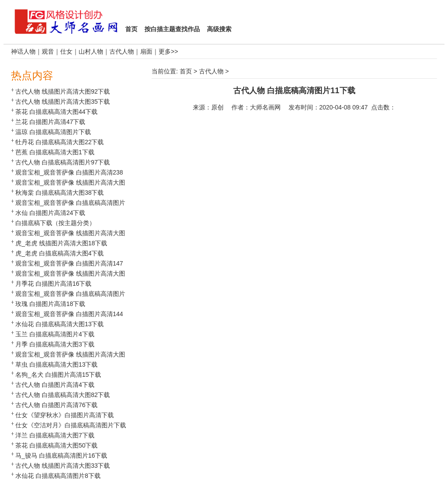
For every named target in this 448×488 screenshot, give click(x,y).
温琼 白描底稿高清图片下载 (53, 132)
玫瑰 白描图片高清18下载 (50, 304)
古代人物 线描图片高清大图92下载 (63, 91)
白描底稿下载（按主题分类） (55, 223)
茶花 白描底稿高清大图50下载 (56, 445)
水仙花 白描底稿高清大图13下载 (60, 324)
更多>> (168, 51)
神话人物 (23, 51)
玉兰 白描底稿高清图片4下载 (55, 334)
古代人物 (122, 51)
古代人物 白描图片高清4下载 (55, 385)
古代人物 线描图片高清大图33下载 (63, 466)
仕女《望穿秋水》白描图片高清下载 (65, 415)
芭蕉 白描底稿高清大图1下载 (55, 152)
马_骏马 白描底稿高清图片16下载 (61, 455)
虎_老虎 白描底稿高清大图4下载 (60, 253)
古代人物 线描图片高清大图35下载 (63, 102)
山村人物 (91, 51)
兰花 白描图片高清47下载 (50, 122)
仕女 (66, 51)
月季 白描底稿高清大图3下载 (55, 344)
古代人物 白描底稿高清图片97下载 (63, 162)
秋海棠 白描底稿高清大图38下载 (60, 193)
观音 (48, 51)
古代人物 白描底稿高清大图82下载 (63, 395)
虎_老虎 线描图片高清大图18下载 (61, 243)
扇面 (146, 51)
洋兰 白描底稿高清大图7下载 (55, 435)
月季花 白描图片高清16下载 (53, 284)
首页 (186, 71)
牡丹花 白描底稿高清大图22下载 (60, 142)
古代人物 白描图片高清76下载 (56, 405)
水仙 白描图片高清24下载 (50, 213)
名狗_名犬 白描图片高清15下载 (58, 375)
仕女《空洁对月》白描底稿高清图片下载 (71, 425)
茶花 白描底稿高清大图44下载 (56, 112)
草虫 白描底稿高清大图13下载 (56, 364)
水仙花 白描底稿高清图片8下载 (58, 476)
